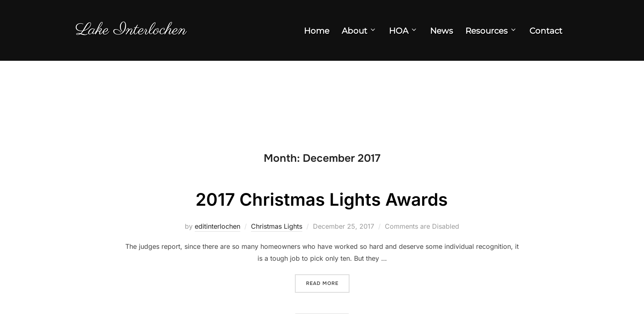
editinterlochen (217, 226)
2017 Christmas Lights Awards (322, 199)
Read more (328, 283)
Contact (546, 31)
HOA (403, 31)
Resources (491, 31)
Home (317, 31)
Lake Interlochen (131, 30)
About (359, 31)
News (442, 31)
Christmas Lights (277, 226)
